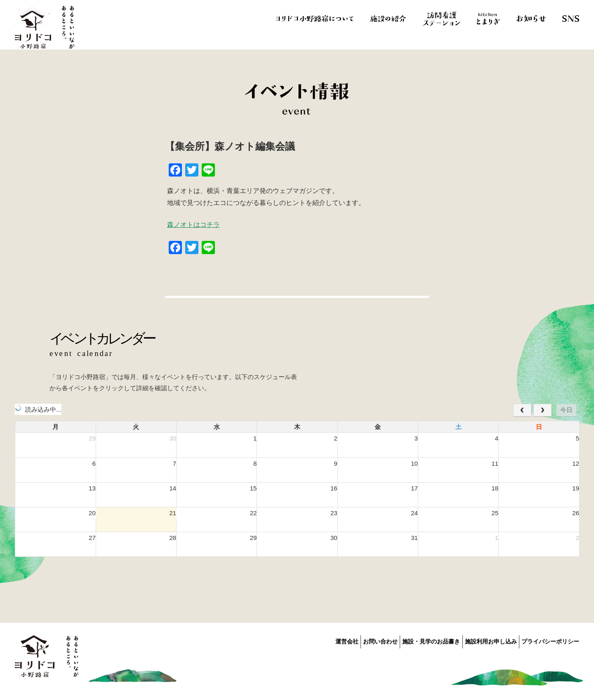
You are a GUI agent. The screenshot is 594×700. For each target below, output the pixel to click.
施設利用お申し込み (483, 640)
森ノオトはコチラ (193, 225)
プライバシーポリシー (550, 640)
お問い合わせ (356, 640)
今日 (566, 410)
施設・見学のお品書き (415, 640)
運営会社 (314, 640)
